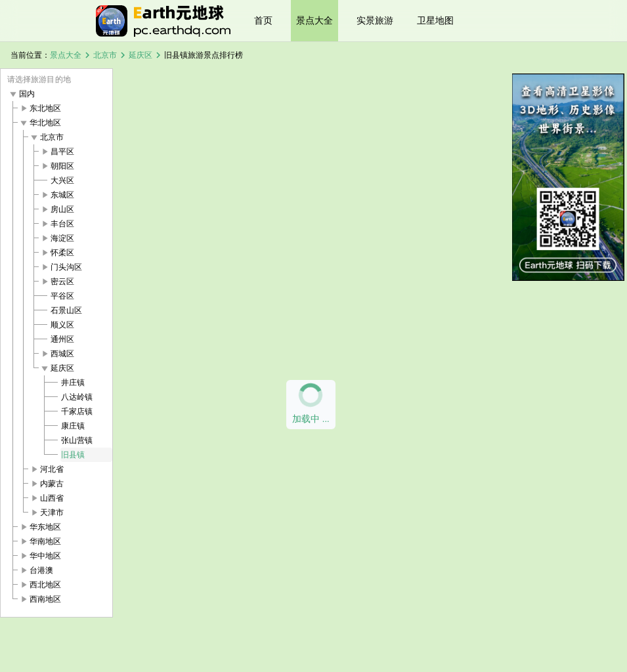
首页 (263, 20)
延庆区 (141, 55)
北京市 (105, 55)
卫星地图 (435, 20)
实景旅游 (375, 20)
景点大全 (314, 20)
